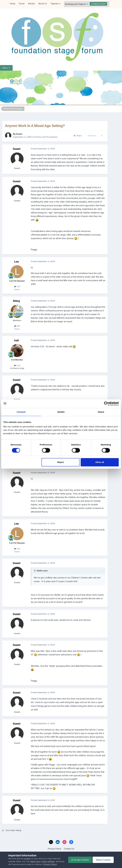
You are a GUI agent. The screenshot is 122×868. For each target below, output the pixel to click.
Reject (60, 462)
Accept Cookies (80, 860)
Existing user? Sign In (76, 4)
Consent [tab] (21, 412)
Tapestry (55, 4)
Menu (6, 68)
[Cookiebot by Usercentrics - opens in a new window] (106, 404)
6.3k (17, 365)
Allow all (100, 462)
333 (17, 286)
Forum (22, 4)
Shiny (17, 301)
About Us (43, 4)
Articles (31, 4)
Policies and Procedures (46, 137)
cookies (27, 859)
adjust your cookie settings (42, 861)
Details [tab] (61, 412)
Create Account (98, 4)
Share (78, 136)
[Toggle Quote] (35, 571)
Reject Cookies (103, 860)
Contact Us (69, 849)
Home (13, 4)
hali (17, 340)
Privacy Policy (54, 849)
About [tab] (101, 412)
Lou (17, 262)
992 (17, 326)
